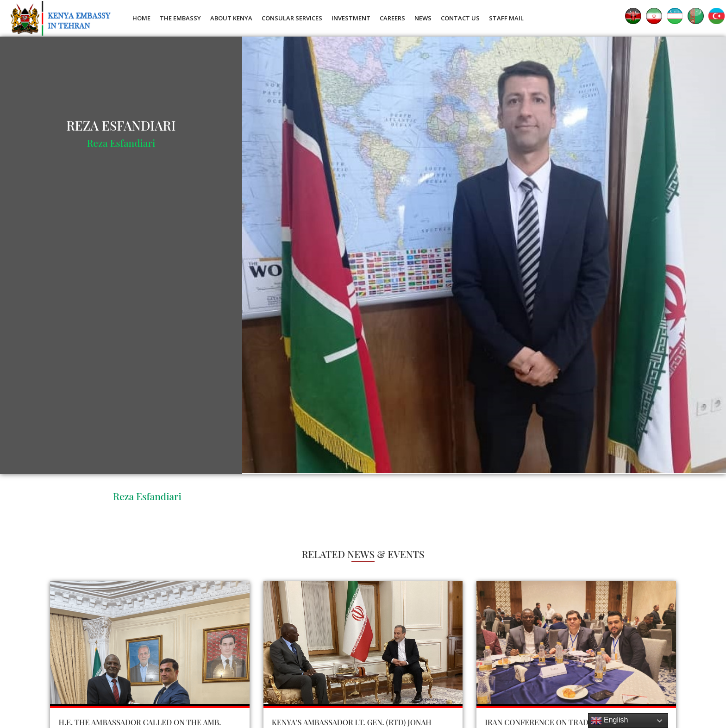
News (423, 18)
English (610, 721)
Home (141, 18)
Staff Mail (506, 18)
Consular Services (292, 18)
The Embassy (180, 18)
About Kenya (231, 18)
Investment (351, 18)
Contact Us (460, 18)
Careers (392, 18)
